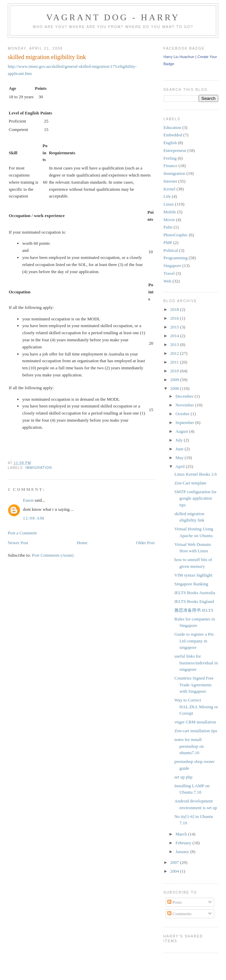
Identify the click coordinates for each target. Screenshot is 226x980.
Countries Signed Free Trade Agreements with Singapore (194, 685)
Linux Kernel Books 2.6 (196, 474)
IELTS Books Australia (195, 593)
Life (167, 196)
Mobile (170, 212)
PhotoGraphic (176, 235)
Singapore (173, 266)
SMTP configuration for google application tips (195, 498)
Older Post (145, 543)
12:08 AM (34, 518)
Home (82, 543)
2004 (175, 871)
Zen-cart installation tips (196, 731)
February (184, 843)
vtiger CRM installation (195, 722)
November (185, 405)
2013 (175, 345)
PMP (168, 243)
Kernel (169, 189)
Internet (170, 181)
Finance (171, 166)
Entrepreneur (175, 150)
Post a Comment (22, 533)
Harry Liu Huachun (179, 57)
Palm (168, 227)
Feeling (170, 158)
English (170, 143)
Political (171, 250)
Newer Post (18, 543)
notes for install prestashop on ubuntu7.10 (189, 746)
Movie (169, 220)
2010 (175, 371)
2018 (175, 309)
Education (173, 127)
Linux (169, 204)
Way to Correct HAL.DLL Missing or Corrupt (196, 707)
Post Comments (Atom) (53, 555)
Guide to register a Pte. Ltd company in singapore (195, 641)
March (182, 834)
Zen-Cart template (190, 483)
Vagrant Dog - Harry (113, 17)
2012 (175, 353)
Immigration (39, 468)
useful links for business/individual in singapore (196, 663)
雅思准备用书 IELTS (194, 610)
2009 (175, 380)
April (181, 466)
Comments (179, 914)
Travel (169, 273)
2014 (175, 336)
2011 (175, 362)
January (183, 852)
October (183, 414)
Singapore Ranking (191, 584)
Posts (175, 902)
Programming (176, 258)
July (180, 440)
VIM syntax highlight (193, 575)
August (182, 431)
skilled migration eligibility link (47, 57)
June (180, 449)
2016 (175, 318)
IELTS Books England (194, 601)
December (185, 396)
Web (168, 281)
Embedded (173, 135)
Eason (28, 500)
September (185, 422)
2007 (175, 862)
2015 (175, 327)
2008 (175, 388)
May (180, 458)
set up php (183, 777)
